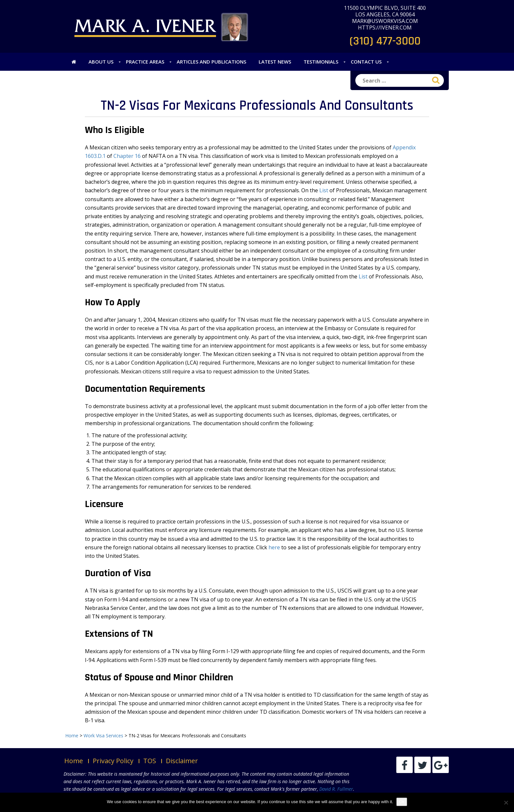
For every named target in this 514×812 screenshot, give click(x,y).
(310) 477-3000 (385, 41)
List (324, 190)
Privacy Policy (113, 761)
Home (74, 761)
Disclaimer (182, 761)
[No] (506, 803)
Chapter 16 (127, 156)
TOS (150, 761)
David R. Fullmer (336, 789)
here (274, 547)
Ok (402, 802)
